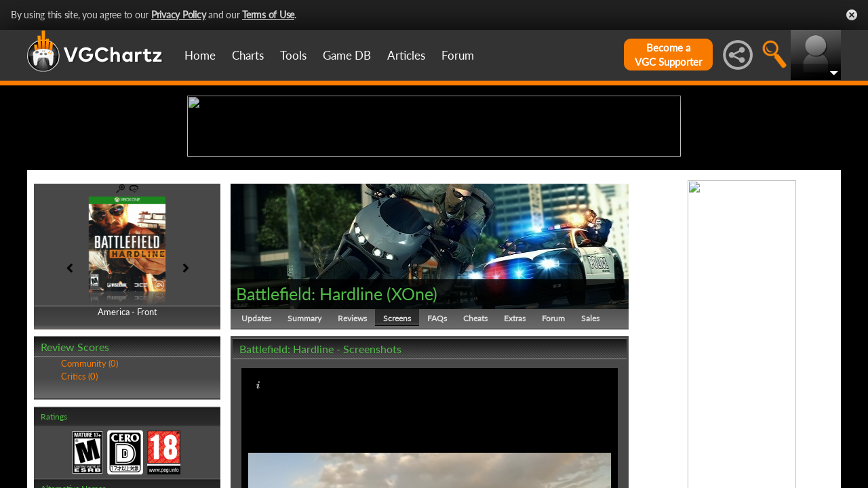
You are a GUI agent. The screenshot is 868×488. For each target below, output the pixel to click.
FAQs (437, 423)
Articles (406, 55)
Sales (590, 423)
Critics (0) (79, 481)
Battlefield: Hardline (309, 399)
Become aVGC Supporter (668, 55)
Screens (397, 423)
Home (200, 55)
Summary (304, 423)
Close (852, 15)
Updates (256, 423)
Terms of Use (268, 15)
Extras (515, 423)
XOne (412, 399)
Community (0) (90, 469)
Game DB (347, 55)
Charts (248, 55)
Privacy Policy (179, 15)
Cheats (475, 423)
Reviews (352, 423)
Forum (458, 55)
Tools (293, 55)
